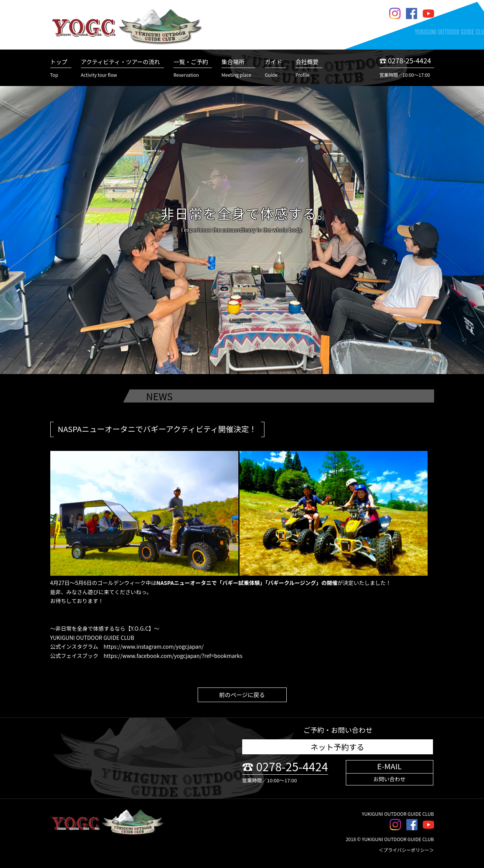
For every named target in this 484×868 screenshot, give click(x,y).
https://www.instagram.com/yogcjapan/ (154, 646)
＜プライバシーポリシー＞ (406, 850)
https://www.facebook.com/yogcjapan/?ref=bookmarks (173, 656)
